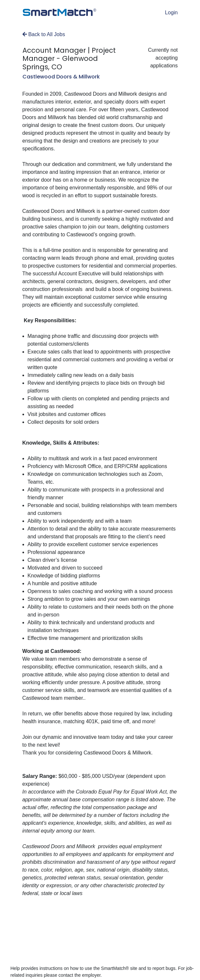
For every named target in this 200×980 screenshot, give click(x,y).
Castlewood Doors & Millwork (61, 77)
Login (171, 13)
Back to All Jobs (44, 34)
